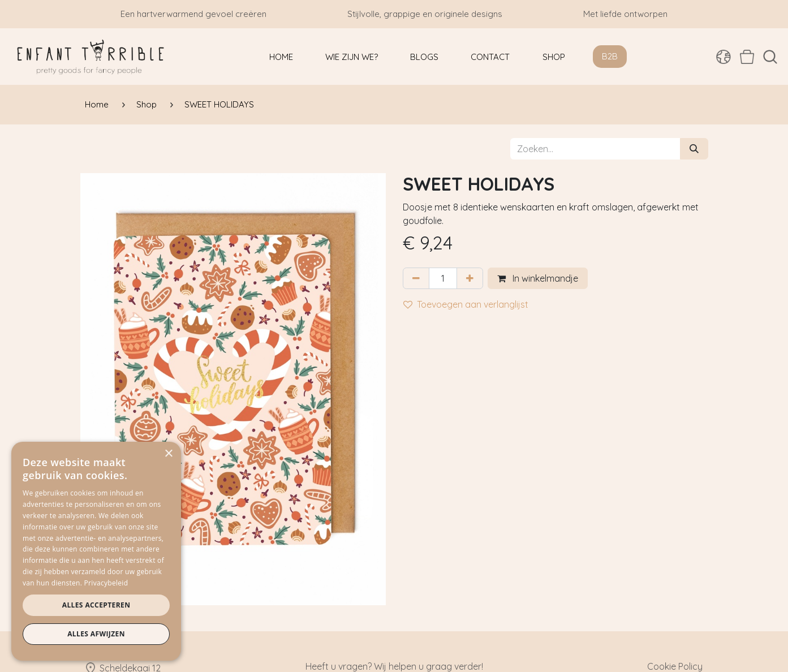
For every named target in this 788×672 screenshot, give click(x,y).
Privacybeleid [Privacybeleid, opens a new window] (106, 583)
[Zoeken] (694, 149)
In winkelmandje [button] (538, 278)
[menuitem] (281, 57)
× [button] (168, 454)
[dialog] (96, 551)
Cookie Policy (675, 666)
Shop (147, 104)
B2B (610, 56)
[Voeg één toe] (470, 278)
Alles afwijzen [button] (96, 634)
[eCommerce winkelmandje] (747, 57)
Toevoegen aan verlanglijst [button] (466, 304)
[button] (770, 57)
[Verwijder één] (416, 278)
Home (97, 104)
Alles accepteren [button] (96, 605)
